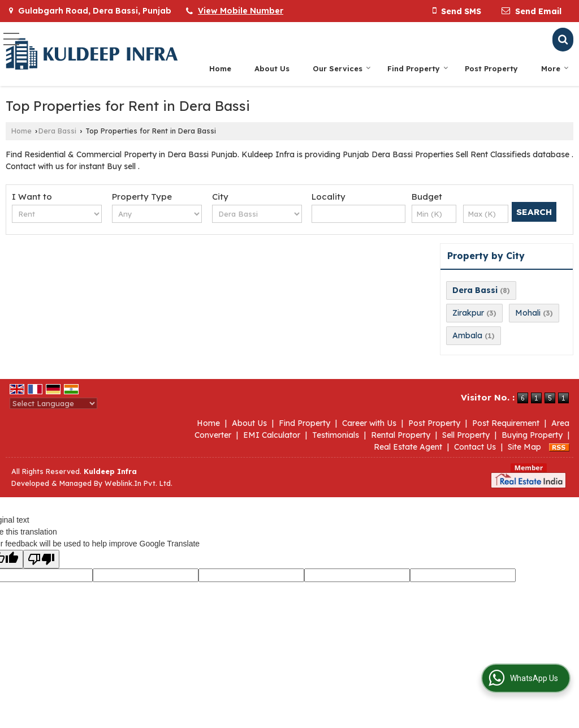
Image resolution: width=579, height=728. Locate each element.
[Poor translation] (41, 559)
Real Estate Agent (408, 447)
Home (220, 68)
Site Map (524, 447)
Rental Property (401, 435)
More (555, 68)
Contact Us (475, 447)
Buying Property (532, 435)
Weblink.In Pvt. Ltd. (139, 483)
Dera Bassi (57, 131)
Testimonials (336, 435)
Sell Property (466, 435)
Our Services (342, 68)
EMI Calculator (272, 435)
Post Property (491, 68)
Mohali (528, 313)
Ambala (467, 335)
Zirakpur (468, 313)
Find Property (418, 68)
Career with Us (369, 423)
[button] (241, 11)
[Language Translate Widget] (53, 403)
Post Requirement (506, 423)
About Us (272, 68)
